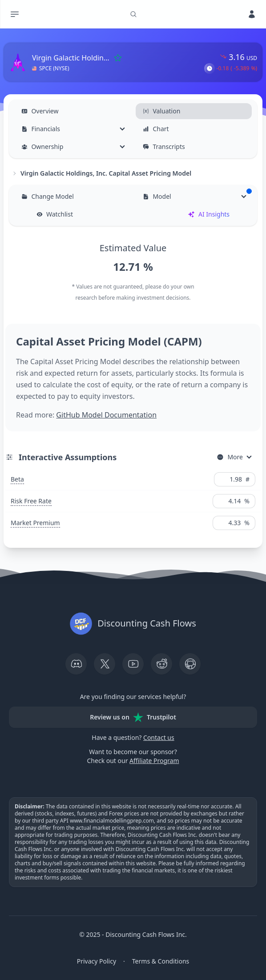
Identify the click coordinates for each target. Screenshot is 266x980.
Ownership (42, 147)
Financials (41, 129)
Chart (156, 129)
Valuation (161, 111)
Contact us (159, 737)
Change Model (47, 196)
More (230, 457)
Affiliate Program (154, 761)
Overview (40, 111)
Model (197, 195)
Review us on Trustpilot (133, 717)
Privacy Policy (97, 961)
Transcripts (164, 147)
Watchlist (55, 214)
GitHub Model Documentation (106, 415)
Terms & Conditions (161, 961)
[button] (210, 68)
